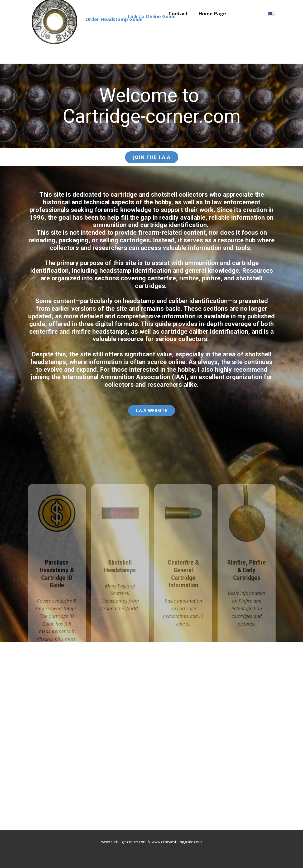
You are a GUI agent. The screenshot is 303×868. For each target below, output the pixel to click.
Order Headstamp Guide (114, 19)
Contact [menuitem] (178, 13)
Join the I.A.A (152, 157)
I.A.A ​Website (152, 411)
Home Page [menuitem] (212, 13)
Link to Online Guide (152, 16)
